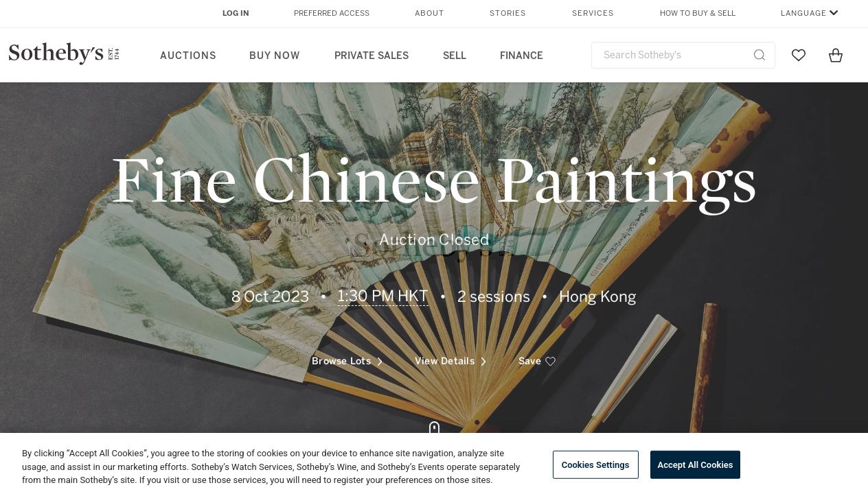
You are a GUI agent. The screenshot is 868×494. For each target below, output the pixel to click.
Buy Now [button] (275, 56)
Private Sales (372, 56)
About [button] (430, 13)
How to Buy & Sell (698, 13)
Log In (236, 13)
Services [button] (593, 13)
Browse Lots (347, 356)
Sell (455, 56)
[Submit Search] (759, 55)
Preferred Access (332, 13)
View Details (450, 356)
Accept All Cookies (696, 464)
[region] (434, 463)
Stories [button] (508, 13)
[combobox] (683, 55)
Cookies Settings (596, 464)
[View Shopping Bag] (836, 55)
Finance (522, 56)
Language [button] (804, 13)
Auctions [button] (188, 56)
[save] (537, 356)
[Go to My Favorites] (799, 55)
